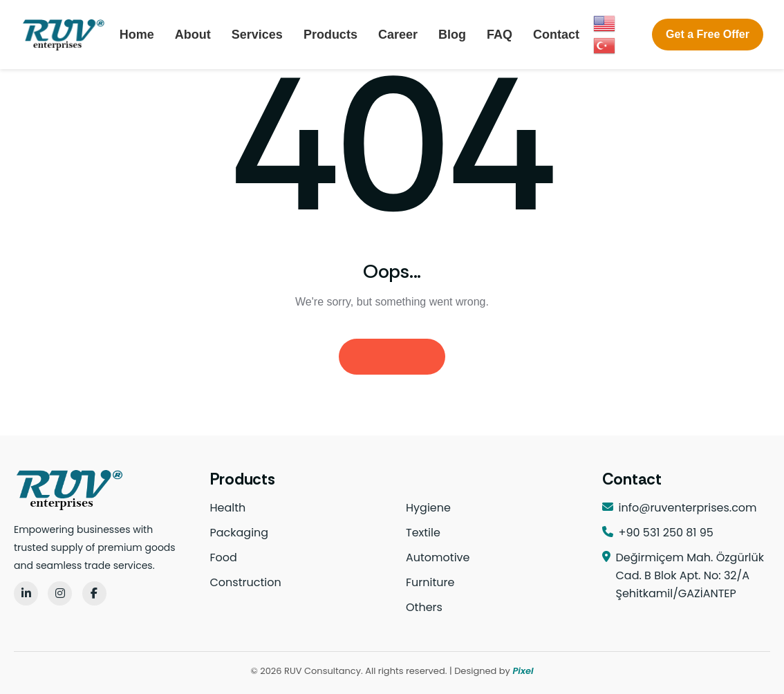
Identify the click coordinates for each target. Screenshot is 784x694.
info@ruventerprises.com (688, 508)
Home (137, 35)
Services (257, 35)
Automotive (438, 557)
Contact (556, 35)
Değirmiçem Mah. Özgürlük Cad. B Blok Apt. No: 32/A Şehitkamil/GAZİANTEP (690, 575)
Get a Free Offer (708, 34)
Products (330, 35)
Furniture (430, 582)
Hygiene (428, 508)
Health (228, 508)
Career (398, 35)
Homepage (392, 356)
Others (424, 607)
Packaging (240, 533)
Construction (246, 582)
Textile (423, 533)
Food (224, 557)
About (193, 35)
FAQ (500, 35)
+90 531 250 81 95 (666, 533)
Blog (452, 35)
